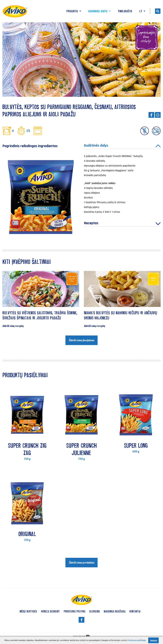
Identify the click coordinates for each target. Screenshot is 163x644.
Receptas (122, 224)
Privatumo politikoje (137, 640)
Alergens (95, 611)
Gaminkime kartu (99, 11)
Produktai (74, 11)
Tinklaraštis (125, 11)
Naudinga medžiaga (115, 611)
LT (142, 11)
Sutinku (153, 640)
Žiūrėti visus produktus (81, 562)
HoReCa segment (50, 611)
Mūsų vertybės (28, 611)
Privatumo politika (74, 611)
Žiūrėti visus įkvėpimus (81, 340)
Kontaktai (135, 611)
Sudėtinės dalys (122, 146)
